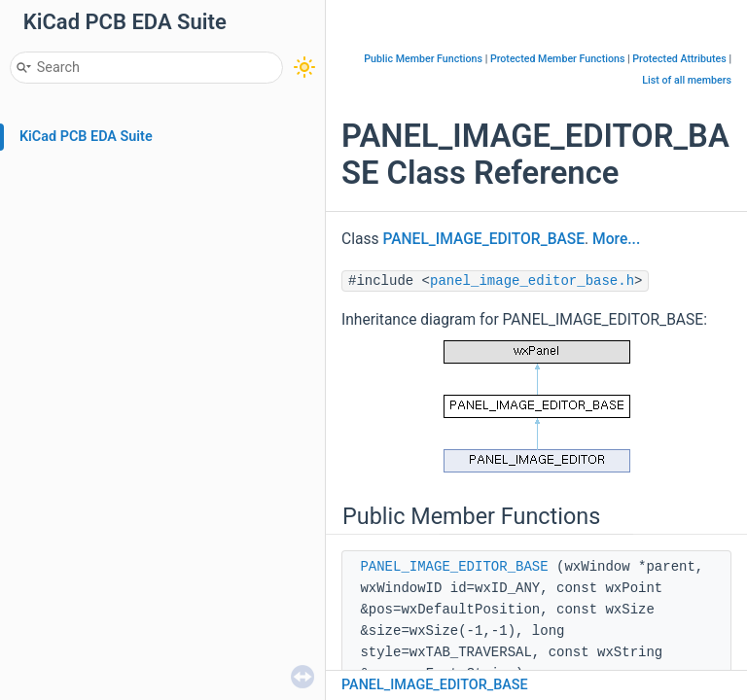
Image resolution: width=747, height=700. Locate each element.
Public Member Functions (423, 59)
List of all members (687, 80)
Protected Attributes (679, 59)
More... (616, 239)
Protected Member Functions (558, 59)
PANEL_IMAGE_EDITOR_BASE (483, 239)
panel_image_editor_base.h (532, 281)
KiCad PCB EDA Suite (86, 137)
